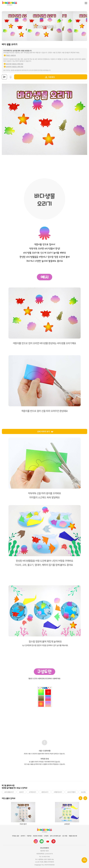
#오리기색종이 (71, 792)
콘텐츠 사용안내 (11, 55)
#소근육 (83, 792)
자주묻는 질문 (16, 836)
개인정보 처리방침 (38, 836)
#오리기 (21, 792)
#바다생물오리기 (9, 792)
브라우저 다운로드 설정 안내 (15, 67)
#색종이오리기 (58, 792)
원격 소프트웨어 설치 (55, 836)
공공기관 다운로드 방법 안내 (15, 64)
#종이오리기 (45, 792)
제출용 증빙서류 (73, 836)
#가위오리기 (33, 792)
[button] (80, 798)
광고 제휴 (65, 836)
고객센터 (46, 836)
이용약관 (29, 836)
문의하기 (23, 836)
